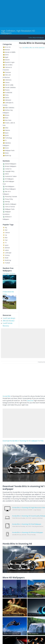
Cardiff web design (9, 318)
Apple (7, 57)
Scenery (7, 255)
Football (7, 263)
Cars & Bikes (9, 65)
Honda (37, 48)
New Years (8, 120)
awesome (30, 401)
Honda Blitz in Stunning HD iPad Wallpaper (27, 520)
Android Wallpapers (11, 164)
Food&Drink (9, 92)
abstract (7, 248)
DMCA (7, 174)
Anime (7, 55)
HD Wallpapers (9, 179)
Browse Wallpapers (11, 166)
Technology (8, 138)
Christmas (8, 72)
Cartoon (7, 233)
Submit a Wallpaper (11, 204)
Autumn (7, 60)
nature (7, 250)
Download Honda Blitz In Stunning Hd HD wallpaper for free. (23, 441)
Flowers (7, 90)
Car (6, 235)
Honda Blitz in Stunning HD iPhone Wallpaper (28, 527)
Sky (6, 227)
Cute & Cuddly (9, 85)
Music (7, 118)
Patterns (7, 130)
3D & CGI (8, 47)
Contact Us (8, 169)
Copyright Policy (10, 171)
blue (6, 238)
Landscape (8, 253)
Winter (7, 153)
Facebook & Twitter (11, 176)
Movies (7, 115)
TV (6, 140)
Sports (7, 135)
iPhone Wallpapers (10, 189)
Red (6, 230)
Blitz (31, 48)
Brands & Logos (10, 62)
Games (7, 98)
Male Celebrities (10, 108)
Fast (6, 240)
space (7, 245)
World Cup (8, 155)
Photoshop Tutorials (11, 197)
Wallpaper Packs (10, 150)
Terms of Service (10, 207)
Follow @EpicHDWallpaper (36, 38)
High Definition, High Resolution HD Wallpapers (18, 32)
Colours (7, 82)
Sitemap (7, 202)
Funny (7, 95)
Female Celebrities (10, 87)
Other (7, 128)
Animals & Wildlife (10, 52)
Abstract (7, 50)
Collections (8, 80)
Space (7, 133)
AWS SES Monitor (9, 321)
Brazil (7, 258)
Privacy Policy (9, 199)
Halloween (8, 100)
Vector (7, 148)
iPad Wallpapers (10, 186)
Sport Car (42, 48)
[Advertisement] (21, 13)
